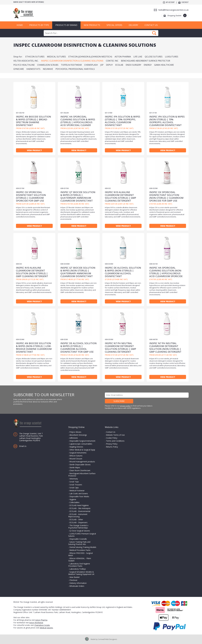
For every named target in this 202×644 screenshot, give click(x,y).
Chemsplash (91, 65)
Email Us (23, 446)
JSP (102, 65)
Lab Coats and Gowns (79, 493)
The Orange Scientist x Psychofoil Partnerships (78, 527)
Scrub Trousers (76, 485)
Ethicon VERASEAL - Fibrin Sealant (80, 560)
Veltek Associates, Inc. (26, 61)
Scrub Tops (74, 482)
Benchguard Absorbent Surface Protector (82, 475)
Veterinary (74, 479)
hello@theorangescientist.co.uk (173, 10)
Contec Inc (112, 61)
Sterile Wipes (75, 467)
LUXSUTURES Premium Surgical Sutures (82, 535)
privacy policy (125, 406)
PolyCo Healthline (24, 65)
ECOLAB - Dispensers (78, 522)
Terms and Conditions (115, 441)
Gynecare (19, 69)
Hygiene (73, 499)
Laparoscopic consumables (81, 444)
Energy (148, 65)
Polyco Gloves (75, 432)
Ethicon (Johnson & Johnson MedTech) (90, 57)
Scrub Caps (74, 488)
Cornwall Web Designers (108, 639)
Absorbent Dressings (78, 435)
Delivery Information (78, 583)
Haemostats (33, 69)
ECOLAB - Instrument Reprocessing (78, 515)
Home (20, 25)
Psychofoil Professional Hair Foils (75, 69)
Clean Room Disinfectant (80, 470)
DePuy (109, 65)
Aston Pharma (123, 57)
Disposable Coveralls (78, 539)
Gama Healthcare (164, 65)
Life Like (138, 57)
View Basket (75, 577)
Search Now (154, 33)
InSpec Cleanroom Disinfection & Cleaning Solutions (72, 61)
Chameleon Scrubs (48, 65)
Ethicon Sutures (35, 57)
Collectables (74, 502)
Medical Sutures (56, 57)
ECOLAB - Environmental (80, 511)
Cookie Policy (112, 438)
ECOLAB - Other (76, 519)
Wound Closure (76, 459)
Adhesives (74, 438)
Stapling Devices (76, 447)
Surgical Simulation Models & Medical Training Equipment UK (81, 573)
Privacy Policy (112, 444)
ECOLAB (119, 65)
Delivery (133, 25)
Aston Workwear (36, 623)
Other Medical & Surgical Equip (82, 450)
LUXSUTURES (172, 57)
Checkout (185, 2)
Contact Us (151, 25)
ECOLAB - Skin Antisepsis (80, 508)
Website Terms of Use (115, 435)
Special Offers (114, 25)
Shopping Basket (177, 15)
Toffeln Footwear (71, 65)
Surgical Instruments (78, 453)
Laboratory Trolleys (78, 569)
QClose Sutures (154, 57)
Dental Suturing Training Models (83, 547)
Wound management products (82, 462)
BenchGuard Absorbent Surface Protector (146, 61)
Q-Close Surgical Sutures (80, 531)
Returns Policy (112, 447)
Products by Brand (66, 25)
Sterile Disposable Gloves (80, 465)
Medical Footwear (77, 491)
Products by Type (39, 25)
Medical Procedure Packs (80, 550)
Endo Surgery (133, 65)
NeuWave (48, 69)
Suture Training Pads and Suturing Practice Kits (79, 543)
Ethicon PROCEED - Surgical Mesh (80, 554)
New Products (92, 25)
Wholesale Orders (77, 586)
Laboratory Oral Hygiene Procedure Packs (79, 565)
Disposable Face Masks (79, 496)
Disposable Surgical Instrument (82, 441)
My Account (170, 2)
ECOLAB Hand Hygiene (79, 505)
